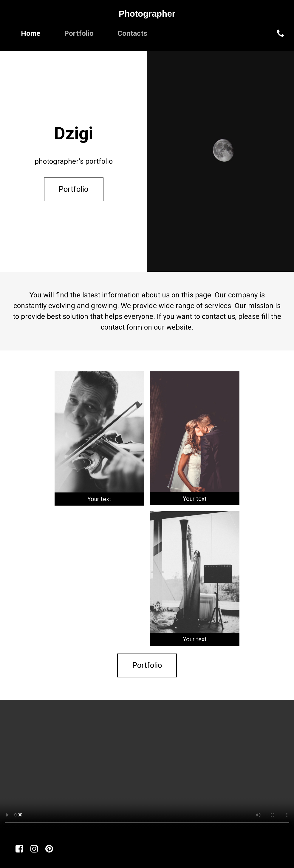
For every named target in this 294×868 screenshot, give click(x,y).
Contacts (132, 33)
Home (31, 33)
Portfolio (79, 33)
